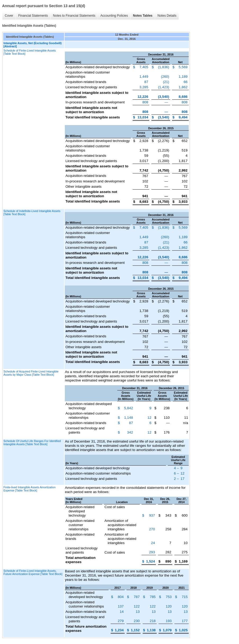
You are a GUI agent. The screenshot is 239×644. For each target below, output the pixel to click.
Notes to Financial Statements (74, 16)
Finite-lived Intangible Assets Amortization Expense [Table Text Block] (30, 489)
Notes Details (167, 16)
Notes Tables (143, 16)
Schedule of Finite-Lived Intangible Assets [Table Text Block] (30, 52)
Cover (9, 16)
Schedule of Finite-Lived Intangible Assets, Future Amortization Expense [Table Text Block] (33, 572)
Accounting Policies (114, 16)
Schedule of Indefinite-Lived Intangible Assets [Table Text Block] (32, 213)
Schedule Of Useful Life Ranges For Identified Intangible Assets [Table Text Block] (32, 443)
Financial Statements (33, 16)
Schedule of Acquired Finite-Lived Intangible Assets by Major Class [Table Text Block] (31, 373)
